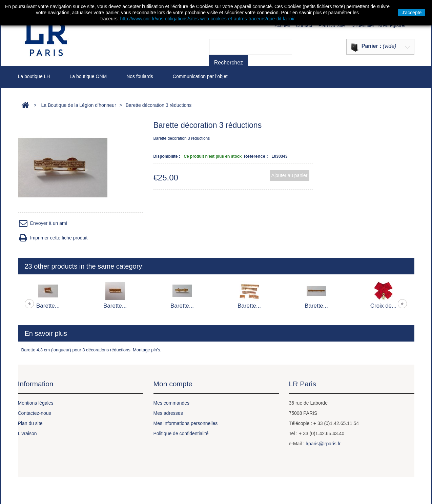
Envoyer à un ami (43, 223)
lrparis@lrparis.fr (323, 444)
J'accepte (412, 13)
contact (304, 25)
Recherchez (307, 47)
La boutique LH (34, 76)
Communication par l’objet (200, 76)
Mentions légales (36, 403)
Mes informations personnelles (186, 423)
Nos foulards (140, 76)
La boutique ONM (88, 76)
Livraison (27, 433)
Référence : (256, 156)
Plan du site (30, 423)
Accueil (282, 25)
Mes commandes (172, 403)
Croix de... (383, 306)
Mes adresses (168, 413)
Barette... (48, 306)
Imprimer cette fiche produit (53, 238)
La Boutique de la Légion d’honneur (78, 105)
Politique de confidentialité (181, 433)
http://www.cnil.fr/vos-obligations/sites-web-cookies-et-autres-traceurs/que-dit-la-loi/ (207, 19)
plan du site (332, 25)
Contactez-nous (35, 413)
